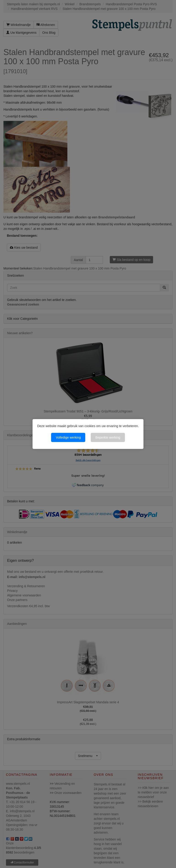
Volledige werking (68, 437)
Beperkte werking (108, 437)
